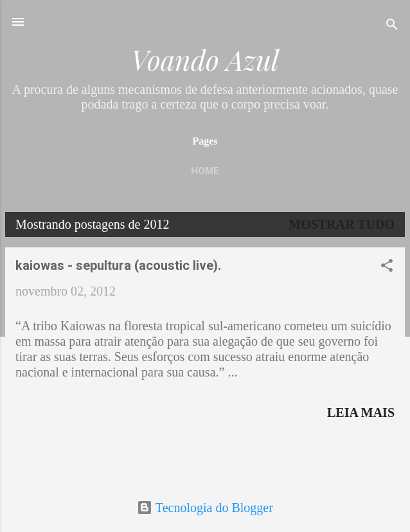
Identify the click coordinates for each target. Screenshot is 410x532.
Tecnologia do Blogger (205, 508)
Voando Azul (205, 59)
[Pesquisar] (392, 26)
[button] (387, 267)
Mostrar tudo (342, 224)
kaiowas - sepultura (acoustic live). (118, 265)
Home (205, 171)
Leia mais (361, 412)
